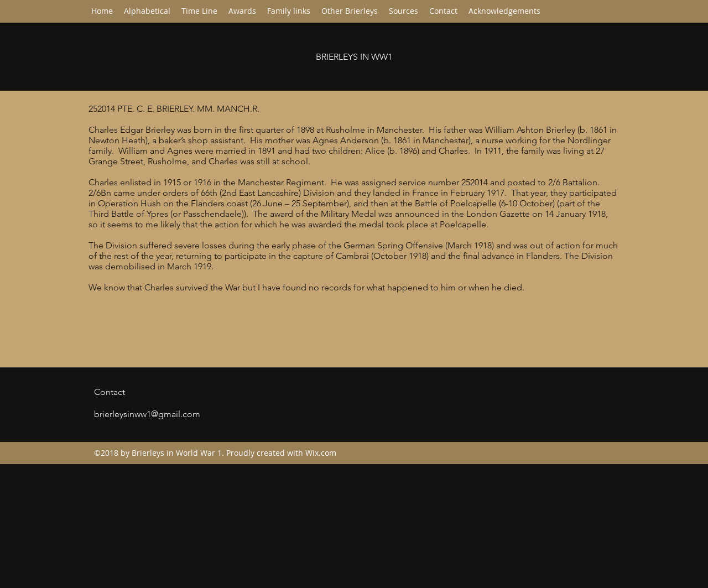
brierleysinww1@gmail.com (147, 414)
